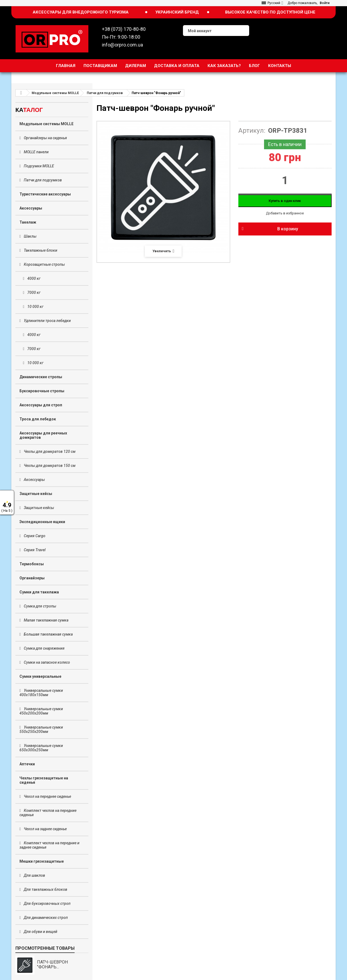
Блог (254, 66)
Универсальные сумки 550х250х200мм (41, 729)
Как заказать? (224, 66)
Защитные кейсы (36, 494)
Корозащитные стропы (44, 264)
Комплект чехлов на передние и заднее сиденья (49, 845)
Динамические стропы (41, 377)
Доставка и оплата (177, 66)
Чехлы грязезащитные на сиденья (44, 780)
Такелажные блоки (40, 250)
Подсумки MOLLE (39, 166)
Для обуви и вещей (40, 932)
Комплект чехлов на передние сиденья (48, 813)
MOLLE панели (36, 152)
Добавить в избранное (285, 213)
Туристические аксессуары (45, 194)
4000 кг (34, 278)
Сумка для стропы (40, 606)
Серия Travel (34, 550)
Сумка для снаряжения (44, 648)
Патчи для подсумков (42, 180)
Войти (325, 3)
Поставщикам (100, 66)
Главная (66, 66)
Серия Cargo (34, 536)
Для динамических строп (45, 918)
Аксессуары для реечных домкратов (43, 435)
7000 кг (34, 293)
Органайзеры (32, 578)
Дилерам (136, 66)
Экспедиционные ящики (42, 522)
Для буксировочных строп (47, 903)
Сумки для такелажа (39, 592)
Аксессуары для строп (41, 405)
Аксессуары (31, 208)
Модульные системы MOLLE (46, 124)
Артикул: (252, 131)
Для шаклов (34, 875)
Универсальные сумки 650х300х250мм (41, 748)
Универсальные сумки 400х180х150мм (41, 693)
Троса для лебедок (38, 419)
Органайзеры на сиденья (45, 138)
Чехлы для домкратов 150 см (49, 466)
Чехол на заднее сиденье (45, 829)
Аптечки (27, 764)
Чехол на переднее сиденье (47, 796)
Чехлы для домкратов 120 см (49, 451)
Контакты (280, 66)
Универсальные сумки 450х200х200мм (41, 711)
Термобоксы (32, 564)
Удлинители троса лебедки (47, 321)
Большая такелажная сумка (48, 634)
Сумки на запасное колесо (46, 662)
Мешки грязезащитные (42, 861)
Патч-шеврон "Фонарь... (52, 964)
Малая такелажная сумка (46, 620)
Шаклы (30, 236)
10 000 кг (35, 307)
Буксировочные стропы (42, 391)
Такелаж (28, 222)
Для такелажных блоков (45, 889)
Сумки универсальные (40, 676)
